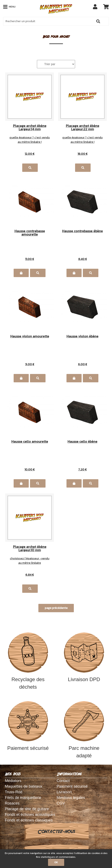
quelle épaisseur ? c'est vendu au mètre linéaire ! (30, 140)
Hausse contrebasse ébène (82, 231)
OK (56, 862)
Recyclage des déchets (28, 661)
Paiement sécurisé (28, 726)
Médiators (13, 781)
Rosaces (12, 803)
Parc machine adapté (84, 730)
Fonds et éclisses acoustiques (30, 815)
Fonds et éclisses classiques (29, 820)
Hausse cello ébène (82, 442)
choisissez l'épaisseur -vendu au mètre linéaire (30, 561)
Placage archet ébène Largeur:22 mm (83, 127)
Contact (63, 781)
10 (30, 469)
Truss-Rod (14, 792)
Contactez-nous (56, 832)
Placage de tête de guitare (27, 809)
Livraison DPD (84, 657)
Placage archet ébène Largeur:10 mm (30, 548)
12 (30, 154)
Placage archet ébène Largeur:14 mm (30, 127)
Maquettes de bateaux (23, 786)
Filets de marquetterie (23, 798)
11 (30, 259)
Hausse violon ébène (82, 337)
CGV (61, 803)
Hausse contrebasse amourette (30, 233)
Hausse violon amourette (30, 337)
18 (83, 154)
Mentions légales (71, 798)
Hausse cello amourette (30, 442)
